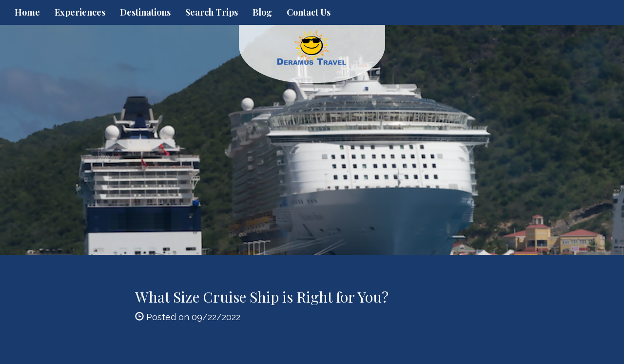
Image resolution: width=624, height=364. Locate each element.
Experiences (80, 12)
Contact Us (309, 12)
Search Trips (212, 12)
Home (27, 12)
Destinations (145, 12)
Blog (262, 12)
